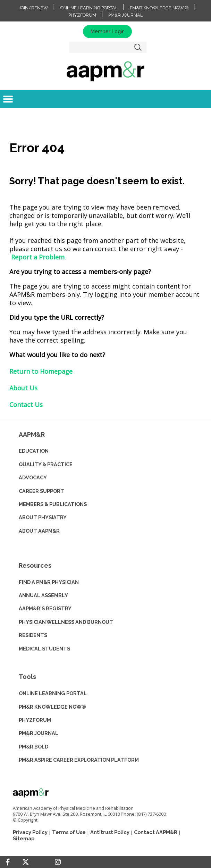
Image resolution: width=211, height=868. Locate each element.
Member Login (108, 31)
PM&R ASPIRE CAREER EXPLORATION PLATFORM (79, 760)
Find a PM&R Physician (49, 582)
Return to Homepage (41, 371)
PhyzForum (82, 15)
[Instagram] (58, 862)
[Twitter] (26, 862)
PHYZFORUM (35, 720)
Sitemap (24, 838)
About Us (23, 388)
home (105, 71)
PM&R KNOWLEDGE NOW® (52, 707)
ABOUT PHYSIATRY (43, 517)
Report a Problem (38, 257)
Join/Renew (33, 8)
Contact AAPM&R (156, 832)
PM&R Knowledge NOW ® (159, 8)
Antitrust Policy (110, 832)
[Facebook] (8, 862)
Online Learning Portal (89, 8)
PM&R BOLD (33, 747)
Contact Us (26, 405)
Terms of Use (69, 832)
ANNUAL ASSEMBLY (43, 595)
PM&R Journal (125, 15)
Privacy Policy (30, 832)
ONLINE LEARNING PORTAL (53, 693)
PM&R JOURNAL (39, 733)
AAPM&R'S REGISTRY (45, 608)
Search (138, 47)
